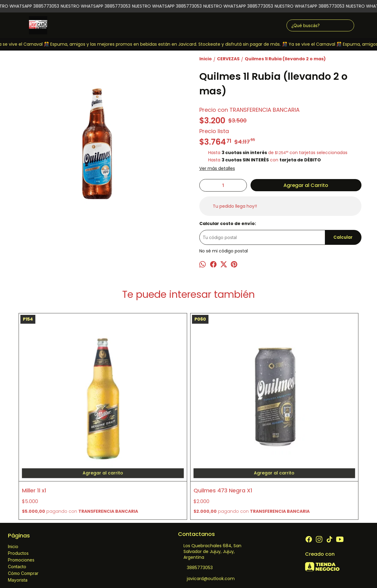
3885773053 (195, 488)
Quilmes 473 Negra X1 (137, 405)
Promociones (21, 480)
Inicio (13, 467)
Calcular (343, 237)
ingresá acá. (205, 570)
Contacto (17, 487)
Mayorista (18, 500)
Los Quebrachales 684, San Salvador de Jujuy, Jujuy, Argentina (210, 472)
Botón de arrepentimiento (238, 570)
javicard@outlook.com (206, 499)
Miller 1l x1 (34, 405)
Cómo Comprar (23, 494)
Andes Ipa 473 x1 (302, 405)
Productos (18, 474)
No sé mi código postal (224, 251)
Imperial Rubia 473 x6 (222, 405)
